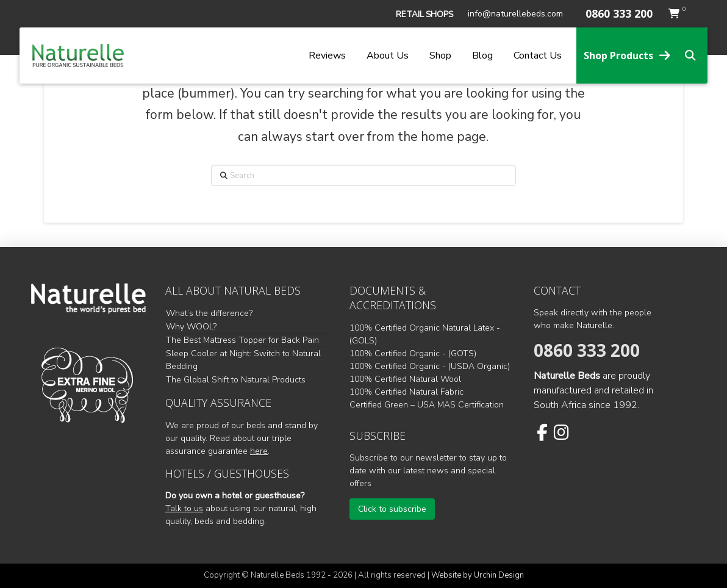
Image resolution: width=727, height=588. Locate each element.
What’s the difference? (209, 313)
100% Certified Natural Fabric (406, 392)
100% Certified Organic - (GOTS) (413, 353)
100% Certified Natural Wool (405, 379)
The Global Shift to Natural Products (236, 380)
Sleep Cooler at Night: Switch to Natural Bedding (243, 360)
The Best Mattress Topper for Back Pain (242, 340)
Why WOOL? (191, 327)
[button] (424, 15)
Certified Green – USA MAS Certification (427, 405)
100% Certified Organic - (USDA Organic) (430, 366)
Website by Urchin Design (478, 575)
